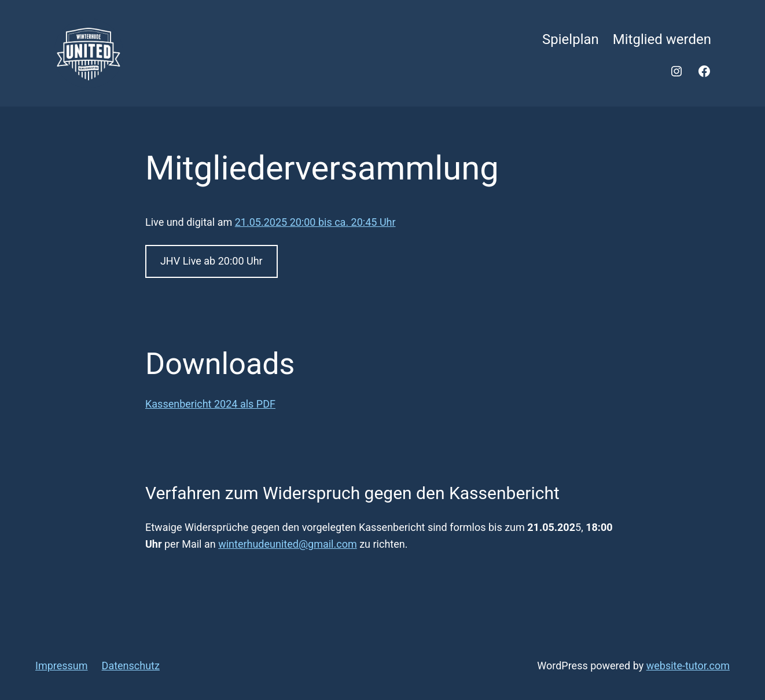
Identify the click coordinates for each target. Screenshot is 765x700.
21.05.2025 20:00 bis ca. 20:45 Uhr (315, 222)
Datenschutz (131, 666)
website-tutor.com (688, 666)
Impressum (62, 666)
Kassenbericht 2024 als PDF (210, 404)
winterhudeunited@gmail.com (288, 544)
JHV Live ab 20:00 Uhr (212, 261)
